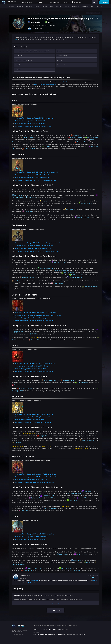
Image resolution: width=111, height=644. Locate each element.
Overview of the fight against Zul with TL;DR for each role (34, 414)
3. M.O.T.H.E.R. (20, 56)
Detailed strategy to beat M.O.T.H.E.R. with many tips (32, 178)
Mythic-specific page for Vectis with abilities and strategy (34, 372)
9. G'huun (18, 69)
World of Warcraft (21, 13)
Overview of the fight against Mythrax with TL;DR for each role (35, 474)
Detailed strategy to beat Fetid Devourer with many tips (33, 248)
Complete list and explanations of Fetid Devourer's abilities (34, 246)
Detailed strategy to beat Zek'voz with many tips (31, 318)
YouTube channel (33, 583)
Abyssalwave (35, 581)
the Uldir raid (68, 82)
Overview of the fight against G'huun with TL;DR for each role (35, 534)
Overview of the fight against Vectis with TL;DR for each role (35, 363)
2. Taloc (60, 51)
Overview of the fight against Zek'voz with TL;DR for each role (35, 312)
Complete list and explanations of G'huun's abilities (31, 537)
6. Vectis (60, 60)
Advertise (46, 629)
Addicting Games (53, 634)
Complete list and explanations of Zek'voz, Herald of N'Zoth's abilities (38, 315)
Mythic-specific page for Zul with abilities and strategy (33, 422)
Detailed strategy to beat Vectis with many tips (30, 369)
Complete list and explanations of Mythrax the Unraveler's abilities (37, 477)
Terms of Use (61, 629)
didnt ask (95, 581)
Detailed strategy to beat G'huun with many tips (30, 539)
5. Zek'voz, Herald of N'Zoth (24, 60)
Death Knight (30, 13)
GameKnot (82, 634)
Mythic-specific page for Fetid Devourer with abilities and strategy (37, 251)
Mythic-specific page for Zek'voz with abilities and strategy (34, 321)
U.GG (35, 634)
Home (13, 13)
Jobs (67, 629)
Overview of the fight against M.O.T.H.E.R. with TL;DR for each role (37, 172)
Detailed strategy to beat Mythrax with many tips (31, 480)
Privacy (55, 629)
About (35, 629)
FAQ (50, 629)
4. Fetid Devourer (62, 56)
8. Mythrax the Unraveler (64, 65)
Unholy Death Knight (40, 13)
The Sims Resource (42, 634)
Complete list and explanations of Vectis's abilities (31, 366)
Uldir (16, 39)
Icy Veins (14, 630)
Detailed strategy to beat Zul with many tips (29, 420)
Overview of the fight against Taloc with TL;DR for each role (34, 118)
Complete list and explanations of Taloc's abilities (31, 121)
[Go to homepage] (10, 2)
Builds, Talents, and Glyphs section (46, 84)
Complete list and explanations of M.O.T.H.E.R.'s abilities (33, 175)
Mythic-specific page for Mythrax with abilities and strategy (34, 482)
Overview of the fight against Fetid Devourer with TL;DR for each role (38, 243)
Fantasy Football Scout (72, 634)
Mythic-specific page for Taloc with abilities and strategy (33, 126)
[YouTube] (41, 29)
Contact (40, 629)
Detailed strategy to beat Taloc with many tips (30, 124)
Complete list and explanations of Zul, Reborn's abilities (33, 417)
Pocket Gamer (62, 634)
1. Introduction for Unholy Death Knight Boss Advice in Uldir (32, 51)
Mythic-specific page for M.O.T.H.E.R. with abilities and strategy (36, 180)
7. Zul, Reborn (19, 65)
